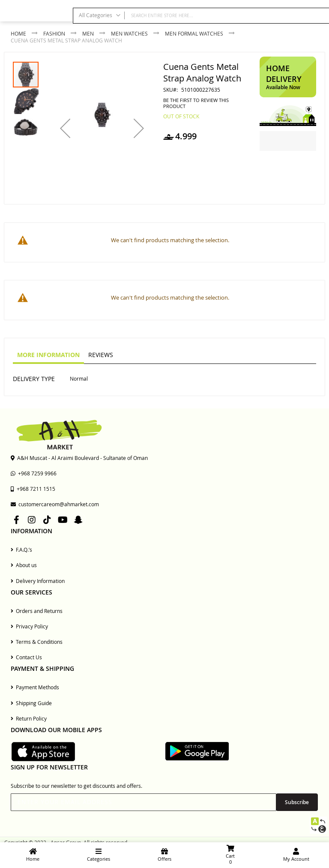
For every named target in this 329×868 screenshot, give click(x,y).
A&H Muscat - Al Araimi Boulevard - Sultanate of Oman (79, 458)
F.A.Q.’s (21, 550)
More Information (48, 355)
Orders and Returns (37, 611)
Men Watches (129, 33)
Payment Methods (35, 687)
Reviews (101, 355)
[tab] (48, 355)
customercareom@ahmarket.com (55, 504)
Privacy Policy (29, 626)
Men (88, 33)
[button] (65, 128)
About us (24, 565)
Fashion (54, 33)
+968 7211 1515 (33, 489)
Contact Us (26, 657)
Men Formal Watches (194, 33)
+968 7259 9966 (34, 473)
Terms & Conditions (37, 642)
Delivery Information (38, 581)
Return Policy (29, 718)
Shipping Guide (31, 703)
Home (18, 33)
